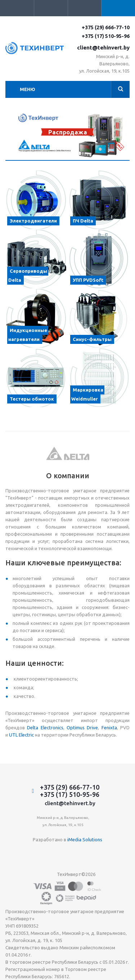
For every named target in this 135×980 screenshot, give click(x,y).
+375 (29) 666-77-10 (106, 27)
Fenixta (109, 728)
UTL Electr (20, 735)
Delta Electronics (45, 728)
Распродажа (68, 132)
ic (32, 735)
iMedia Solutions (85, 839)
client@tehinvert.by (103, 48)
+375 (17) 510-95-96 (106, 36)
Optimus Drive (82, 728)
